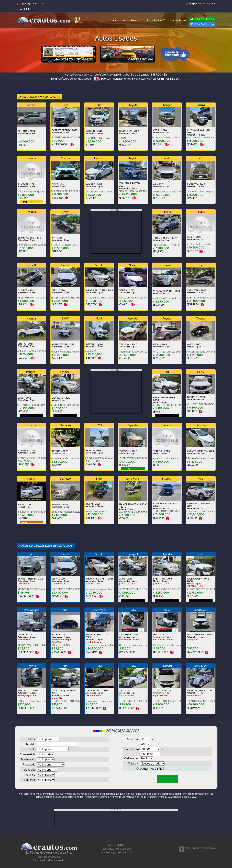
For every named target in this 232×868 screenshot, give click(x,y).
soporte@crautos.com (30, 3)
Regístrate (194, 3)
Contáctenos (178, 20)
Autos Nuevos (132, 20)
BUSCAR (168, 779)
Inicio (114, 20)
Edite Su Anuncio (202, 24)
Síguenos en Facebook (201, 848)
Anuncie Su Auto (202, 19)
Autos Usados (156, 20)
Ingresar (209, 3)
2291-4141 (23, 9)
